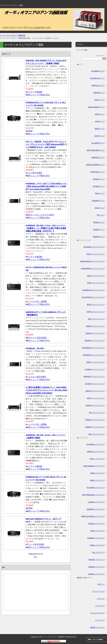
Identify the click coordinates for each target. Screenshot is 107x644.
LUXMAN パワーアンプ (96, 502)
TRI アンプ (101, 215)
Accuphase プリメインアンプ (94, 247)
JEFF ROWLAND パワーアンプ (93, 495)
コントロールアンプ (97, 613)
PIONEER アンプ (98, 201)
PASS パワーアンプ (97, 531)
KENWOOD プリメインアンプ (94, 355)
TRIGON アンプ (99, 222)
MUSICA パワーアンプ (96, 524)
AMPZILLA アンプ (98, 85)
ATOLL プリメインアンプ (96, 254)
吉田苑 (30, 131)
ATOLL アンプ (99, 100)
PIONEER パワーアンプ (96, 538)
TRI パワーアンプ (98, 552)
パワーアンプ (100, 606)
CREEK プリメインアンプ (95, 326)
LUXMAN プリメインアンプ (95, 369)
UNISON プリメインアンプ (95, 427)
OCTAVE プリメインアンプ (95, 384)
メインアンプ (100, 620)
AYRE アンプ (100, 121)
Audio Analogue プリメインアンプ (92, 261)
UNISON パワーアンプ (96, 567)
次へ (36, 557)
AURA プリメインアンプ (96, 276)
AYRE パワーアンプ (97, 473)
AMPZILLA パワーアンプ (96, 452)
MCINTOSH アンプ (98, 172)
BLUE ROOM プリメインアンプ (93, 297)
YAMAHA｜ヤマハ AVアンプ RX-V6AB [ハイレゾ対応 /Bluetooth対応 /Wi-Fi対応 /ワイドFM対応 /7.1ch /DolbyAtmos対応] (46, 186)
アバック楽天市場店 (36, 544)
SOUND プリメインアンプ (95, 405)
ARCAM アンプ (99, 93)
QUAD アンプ (100, 208)
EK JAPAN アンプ (98, 143)
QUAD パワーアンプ (97, 545)
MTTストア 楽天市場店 (37, 338)
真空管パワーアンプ (97, 627)
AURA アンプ (100, 114)
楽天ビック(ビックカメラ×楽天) (41, 215)
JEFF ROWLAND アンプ (96, 150)
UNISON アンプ (99, 230)
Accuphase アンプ (98, 71)
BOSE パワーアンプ (97, 480)
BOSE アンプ (100, 129)
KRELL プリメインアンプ (95, 362)
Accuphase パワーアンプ (96, 444)
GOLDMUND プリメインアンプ (93, 348)
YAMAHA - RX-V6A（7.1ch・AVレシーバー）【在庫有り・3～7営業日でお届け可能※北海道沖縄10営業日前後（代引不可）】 (46, 228)
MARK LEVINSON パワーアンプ (93, 516)
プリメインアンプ (98, 591)
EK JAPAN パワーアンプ (96, 488)
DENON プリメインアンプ (95, 333)
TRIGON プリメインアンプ (95, 420)
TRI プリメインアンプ (97, 413)
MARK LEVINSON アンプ (95, 165)
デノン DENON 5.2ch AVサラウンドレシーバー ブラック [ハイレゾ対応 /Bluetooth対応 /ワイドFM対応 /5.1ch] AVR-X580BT (46, 144)
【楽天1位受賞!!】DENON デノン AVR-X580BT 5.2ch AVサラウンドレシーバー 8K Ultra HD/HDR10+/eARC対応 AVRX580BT (46, 390)
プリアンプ (101, 599)
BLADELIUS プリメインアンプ (94, 290)
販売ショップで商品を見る (38, 95)
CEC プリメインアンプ (96, 319)
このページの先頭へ (97, 639)
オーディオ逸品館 (35, 92)
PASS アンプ (100, 193)
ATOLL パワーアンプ (97, 459)
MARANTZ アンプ (98, 157)
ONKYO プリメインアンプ (95, 391)
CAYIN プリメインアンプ (96, 312)
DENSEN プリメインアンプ (95, 341)
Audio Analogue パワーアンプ (94, 466)
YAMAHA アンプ (99, 237)
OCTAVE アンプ (99, 186)
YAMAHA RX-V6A (36, 348)
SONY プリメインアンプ (96, 398)
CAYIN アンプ (100, 136)
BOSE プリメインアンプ (96, 305)
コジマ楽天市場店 (35, 173)
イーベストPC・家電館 (37, 302)
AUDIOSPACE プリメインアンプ (93, 269)
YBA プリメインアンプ (96, 434)
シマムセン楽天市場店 (36, 377)
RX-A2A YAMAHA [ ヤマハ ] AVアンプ (44, 519)
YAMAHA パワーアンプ (96, 574)
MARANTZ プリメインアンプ (94, 377)
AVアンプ (101, 584)
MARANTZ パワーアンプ (96, 509)
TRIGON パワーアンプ (96, 560)
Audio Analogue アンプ (96, 107)
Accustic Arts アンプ (97, 78)
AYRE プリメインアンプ (96, 283)
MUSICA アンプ (99, 179)
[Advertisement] (36, 594)
